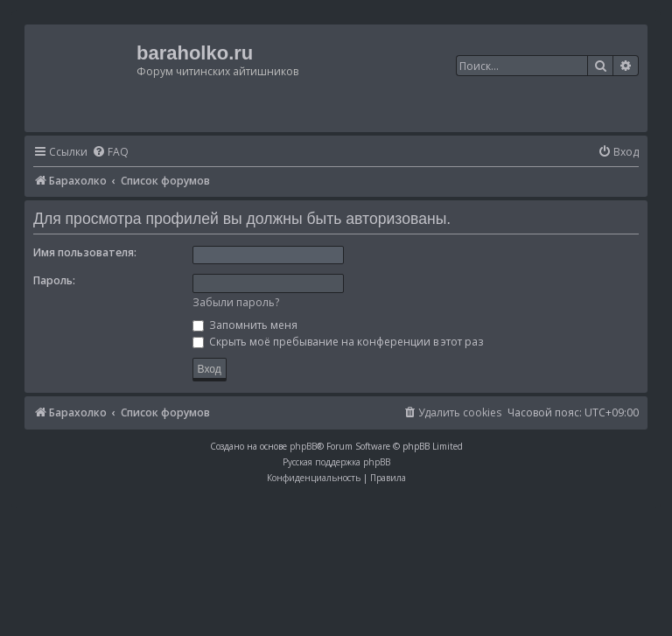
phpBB (303, 446)
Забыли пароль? (236, 302)
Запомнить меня (245, 325)
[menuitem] (110, 153)
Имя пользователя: (85, 252)
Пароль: (54, 280)
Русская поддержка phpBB (336, 462)
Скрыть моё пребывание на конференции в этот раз (338, 342)
